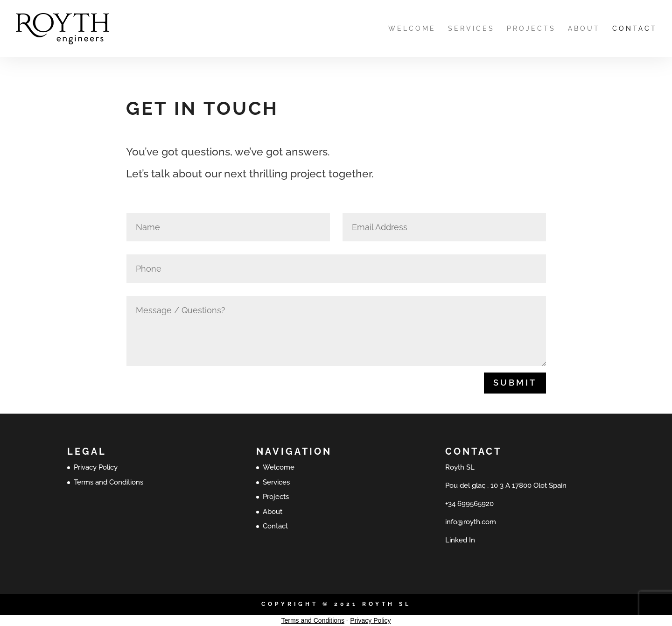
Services (471, 29)
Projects (531, 29)
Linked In (460, 540)
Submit (515, 383)
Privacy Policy (96, 467)
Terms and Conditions (108, 482)
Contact (635, 29)
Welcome (412, 29)
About (584, 29)
